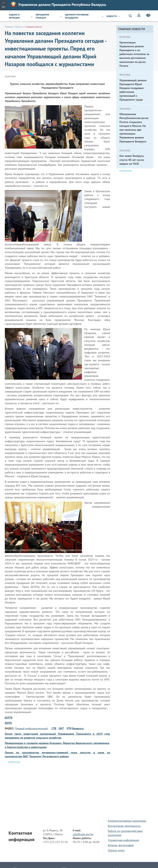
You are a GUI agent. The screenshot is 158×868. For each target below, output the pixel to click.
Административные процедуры (77, 16)
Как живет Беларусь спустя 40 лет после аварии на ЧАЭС (132, 160)
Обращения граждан (42, 16)
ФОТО (8, 723)
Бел (4, 7)
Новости (112, 16)
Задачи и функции (14, 16)
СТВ (54, 728)
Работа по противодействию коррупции (125, 833)
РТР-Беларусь (75, 728)
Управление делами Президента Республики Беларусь (58, 5)
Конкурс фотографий (121, 845)
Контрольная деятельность (124, 826)
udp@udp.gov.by (83, 834)
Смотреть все (125, 171)
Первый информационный (31, 728)
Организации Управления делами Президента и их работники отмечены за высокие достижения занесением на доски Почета (134, 54)
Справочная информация (123, 840)
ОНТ (61, 728)
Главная (8, 27)
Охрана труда (116, 850)
